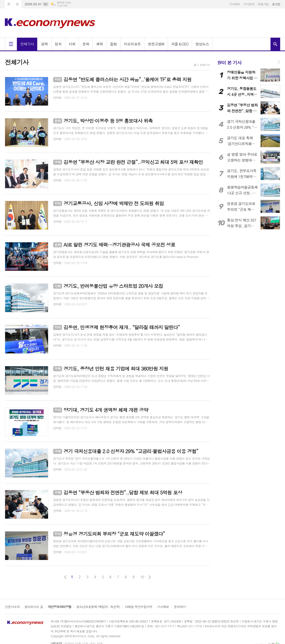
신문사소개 (12, 607)
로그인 (276, 4)
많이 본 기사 (229, 62)
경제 (44, 44)
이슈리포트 (132, 44)
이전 (65, 577)
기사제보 (235, 4)
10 (142, 577)
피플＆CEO (180, 44)
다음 (150, 577)
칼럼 (113, 44)
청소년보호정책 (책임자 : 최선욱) (98, 607)
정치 (58, 44)
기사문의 (249, 4)
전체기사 (27, 44)
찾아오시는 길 (34, 607)
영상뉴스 (202, 44)
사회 (72, 44)
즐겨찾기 (17, 4)
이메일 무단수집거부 (139, 607)
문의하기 (180, 607)
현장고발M (156, 44)
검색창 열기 (275, 44)
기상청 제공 (62, 6)
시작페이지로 (9, 4)
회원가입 (263, 4)
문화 (86, 44)
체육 (100, 44)
